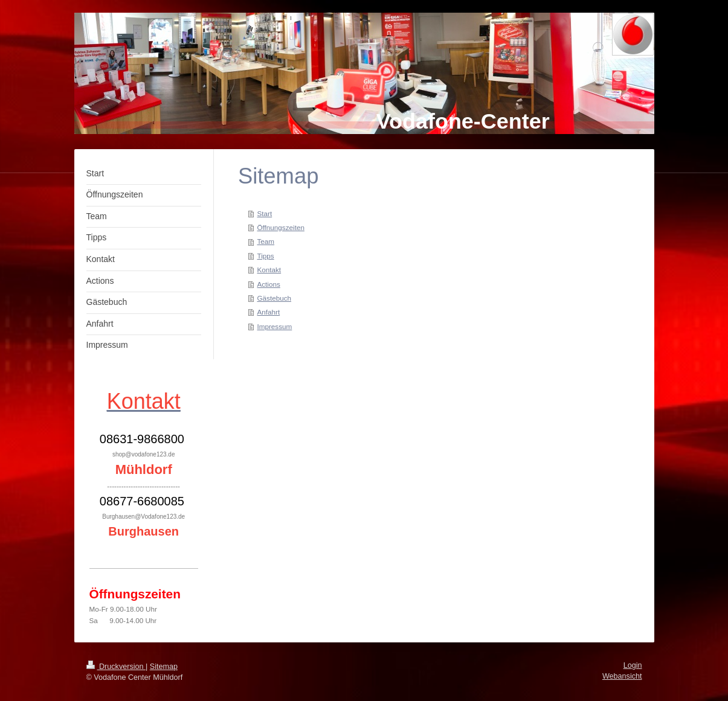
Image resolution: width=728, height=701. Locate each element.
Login (633, 665)
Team (266, 241)
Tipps (265, 256)
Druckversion (116, 667)
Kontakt (269, 270)
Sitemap (164, 667)
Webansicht (622, 676)
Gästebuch (274, 298)
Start (264, 213)
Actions (268, 284)
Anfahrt (268, 312)
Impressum (274, 326)
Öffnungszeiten (280, 227)
